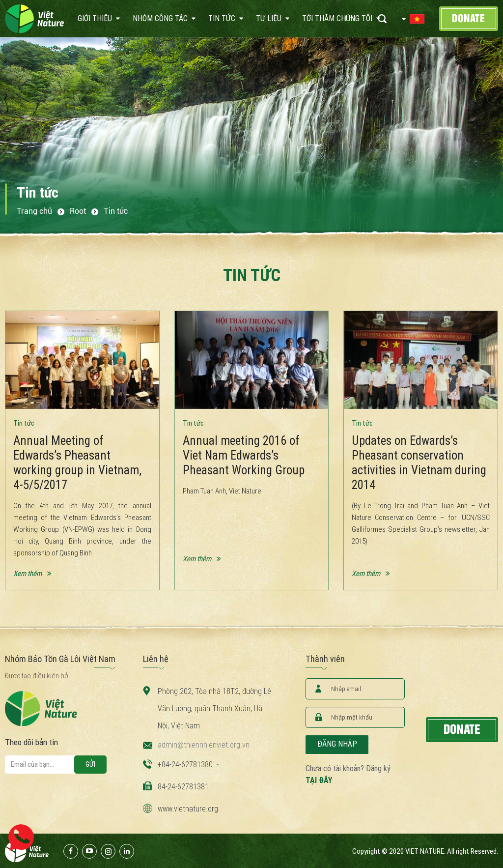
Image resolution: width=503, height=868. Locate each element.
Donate (469, 19)
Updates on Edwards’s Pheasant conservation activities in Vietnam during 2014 (419, 463)
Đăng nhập (337, 744)
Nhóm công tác (160, 18)
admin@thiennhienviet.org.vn (204, 745)
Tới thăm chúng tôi (337, 18)
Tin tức (222, 18)
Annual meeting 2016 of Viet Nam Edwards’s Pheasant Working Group (244, 455)
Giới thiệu (95, 18)
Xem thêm (28, 574)
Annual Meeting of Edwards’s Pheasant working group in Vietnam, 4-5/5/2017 (77, 463)
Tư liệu (269, 18)
